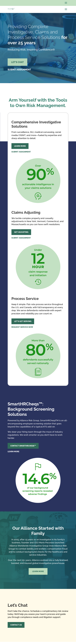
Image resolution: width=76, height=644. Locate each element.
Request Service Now (22, 327)
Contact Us (16, 625)
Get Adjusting (21, 232)
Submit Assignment (19, 71)
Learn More (20, 146)
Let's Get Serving (23, 321)
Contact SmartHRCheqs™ (23, 446)
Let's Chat (17, 63)
